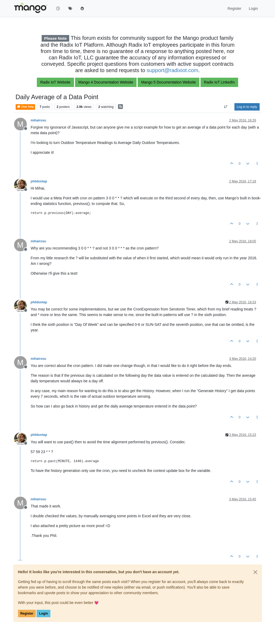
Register (27, 614)
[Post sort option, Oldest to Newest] (226, 107)
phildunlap (39, 181)
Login (43, 614)
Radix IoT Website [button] (55, 82)
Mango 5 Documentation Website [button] (169, 82)
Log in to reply (247, 107)
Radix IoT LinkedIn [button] (219, 82)
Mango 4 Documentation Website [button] (106, 82)
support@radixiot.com (173, 70)
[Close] (255, 572)
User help (25, 107)
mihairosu (39, 120)
